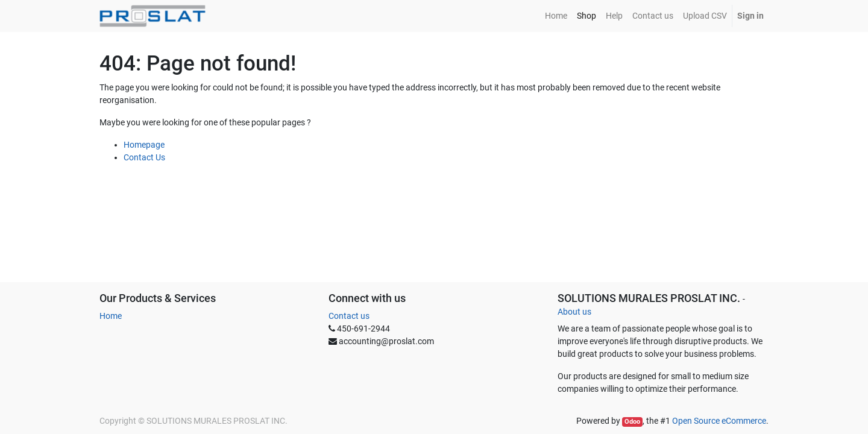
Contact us (349, 316)
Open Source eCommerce (719, 421)
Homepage (144, 145)
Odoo (632, 422)
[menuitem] (556, 16)
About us (574, 312)
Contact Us (144, 157)
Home (111, 316)
